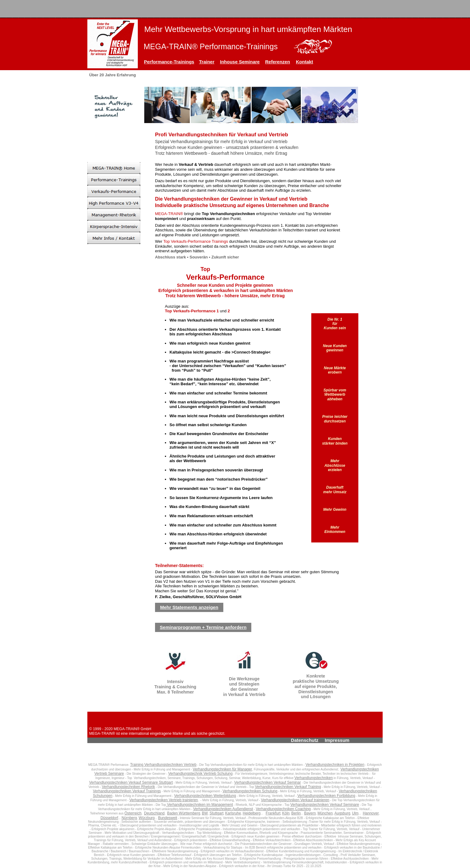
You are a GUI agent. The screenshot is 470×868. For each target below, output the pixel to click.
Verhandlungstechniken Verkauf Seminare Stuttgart (131, 782)
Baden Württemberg (183, 813)
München (325, 813)
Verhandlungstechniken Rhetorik (128, 787)
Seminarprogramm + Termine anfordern (203, 627)
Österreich (133, 813)
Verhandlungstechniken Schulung (250, 791)
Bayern (310, 813)
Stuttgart (216, 813)
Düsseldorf (109, 818)
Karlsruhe (233, 813)
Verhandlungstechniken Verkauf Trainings (127, 791)
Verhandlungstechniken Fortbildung (326, 796)
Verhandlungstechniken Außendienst (223, 809)
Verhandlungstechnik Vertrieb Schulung (200, 774)
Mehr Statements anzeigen (189, 607)
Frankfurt (273, 813)
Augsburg (342, 813)
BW (205, 813)
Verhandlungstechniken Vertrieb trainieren (163, 800)
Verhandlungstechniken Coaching (283, 809)
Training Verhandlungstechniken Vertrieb (163, 765)
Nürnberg (129, 818)
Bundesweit (168, 818)
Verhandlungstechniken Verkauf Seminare (325, 805)
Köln (286, 813)
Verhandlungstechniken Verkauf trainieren (295, 800)
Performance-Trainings (169, 62)
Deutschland (154, 813)
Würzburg (147, 818)
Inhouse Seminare (240, 62)
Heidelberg (252, 813)
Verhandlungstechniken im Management (199, 805)
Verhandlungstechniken (314, 778)
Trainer (207, 62)
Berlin (296, 813)
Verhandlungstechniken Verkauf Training (288, 787)
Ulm (355, 813)
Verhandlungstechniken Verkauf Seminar (267, 782)
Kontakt (305, 62)
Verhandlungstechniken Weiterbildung (205, 796)
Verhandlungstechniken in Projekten (335, 765)
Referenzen (278, 62)
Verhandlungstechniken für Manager (223, 769)
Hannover (371, 813)
